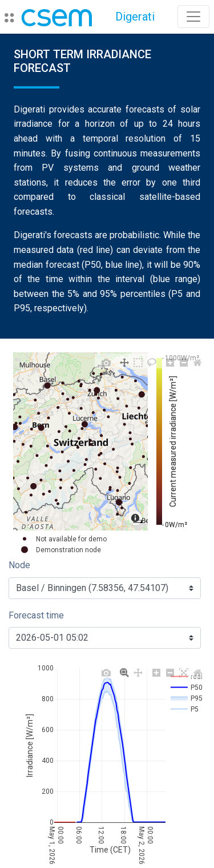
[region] (80, 441)
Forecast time (36, 615)
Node (19, 565)
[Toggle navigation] (193, 17)
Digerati (135, 17)
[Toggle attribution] (138, 521)
